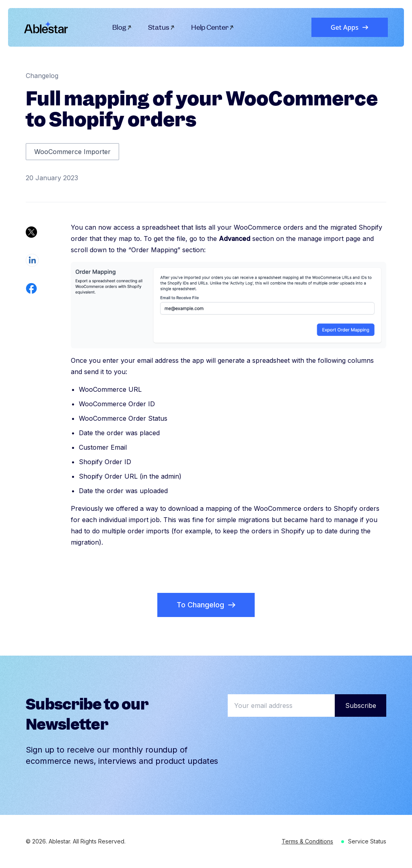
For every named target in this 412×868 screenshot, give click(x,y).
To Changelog (206, 605)
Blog (122, 27)
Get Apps (350, 27)
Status (162, 27)
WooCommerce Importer (72, 152)
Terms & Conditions (307, 841)
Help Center (213, 27)
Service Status (367, 841)
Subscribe (361, 706)
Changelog (42, 76)
